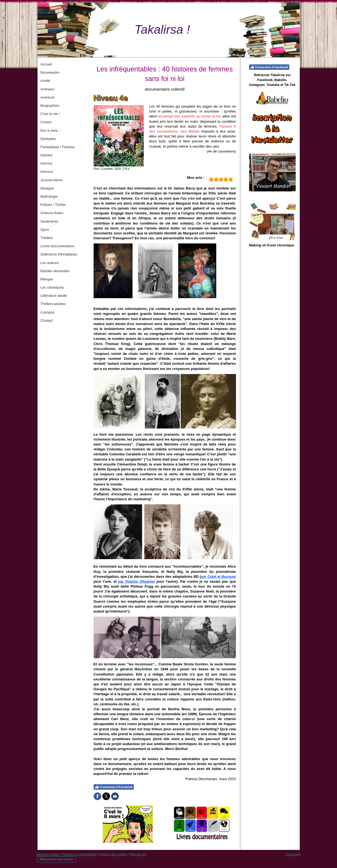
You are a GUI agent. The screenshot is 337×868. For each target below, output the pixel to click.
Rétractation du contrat (56, 859)
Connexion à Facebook (114, 787)
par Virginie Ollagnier (136, 581)
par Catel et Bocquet (218, 577)
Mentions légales (48, 854)
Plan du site (138, 854)
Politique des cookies (113, 854)
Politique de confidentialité (79, 854)
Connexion (293, 854)
